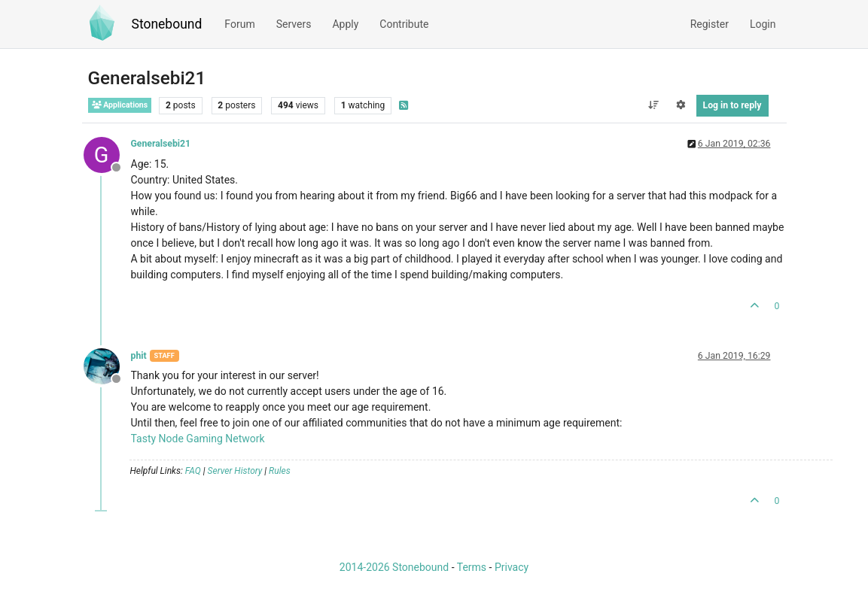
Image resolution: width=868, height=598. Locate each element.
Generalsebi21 (161, 144)
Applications (120, 105)
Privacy (512, 567)
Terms (472, 567)
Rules (280, 471)
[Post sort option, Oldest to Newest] (653, 105)
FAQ (193, 471)
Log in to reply (732, 105)
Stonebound (167, 24)
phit (139, 356)
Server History (235, 471)
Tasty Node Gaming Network (198, 439)
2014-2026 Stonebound (394, 567)
